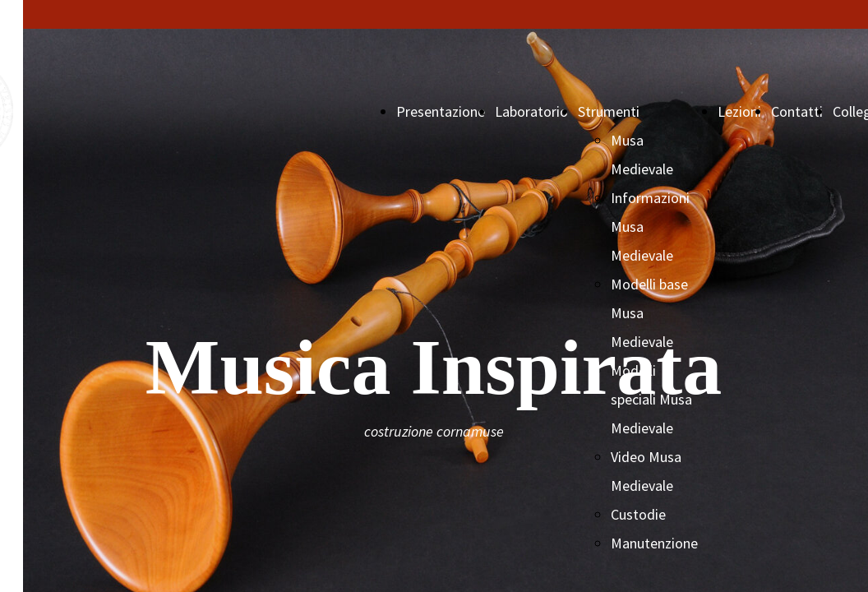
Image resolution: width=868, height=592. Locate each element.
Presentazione (441, 111)
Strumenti (609, 111)
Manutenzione (654, 543)
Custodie (638, 514)
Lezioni (739, 111)
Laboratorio (531, 111)
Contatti (797, 111)
